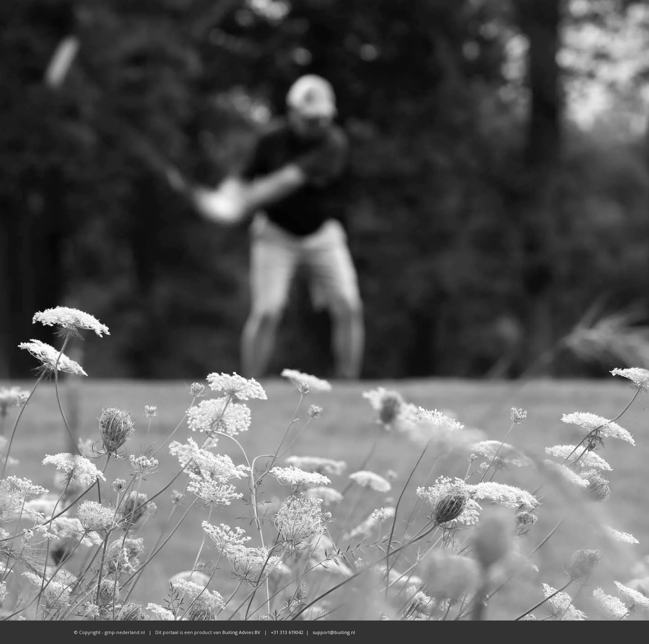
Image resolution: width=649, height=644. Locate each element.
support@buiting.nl (334, 632)
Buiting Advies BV (241, 632)
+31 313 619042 (286, 632)
